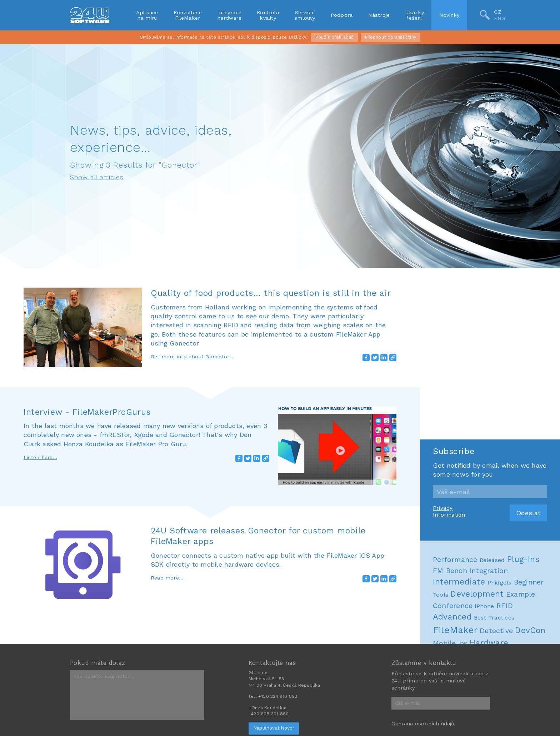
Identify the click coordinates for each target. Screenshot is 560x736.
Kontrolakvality (268, 15)
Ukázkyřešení (414, 15)
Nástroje (379, 15)
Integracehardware (229, 15)
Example (521, 594)
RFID (505, 606)
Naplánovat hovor (274, 728)
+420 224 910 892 (278, 696)
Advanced (452, 617)
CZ (497, 12)
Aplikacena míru (147, 15)
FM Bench (450, 571)
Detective (496, 631)
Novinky (449, 15)
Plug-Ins (523, 559)
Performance (455, 560)
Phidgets (500, 583)
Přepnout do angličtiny (391, 37)
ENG (499, 19)
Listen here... (40, 457)
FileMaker (455, 630)
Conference (453, 606)
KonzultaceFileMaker (188, 15)
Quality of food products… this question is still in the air (271, 293)
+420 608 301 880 (269, 714)
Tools (441, 595)
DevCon (530, 630)
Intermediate (459, 582)
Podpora (342, 15)
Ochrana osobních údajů (423, 723)
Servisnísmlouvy (305, 15)
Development (477, 594)
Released (492, 560)
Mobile (444, 643)
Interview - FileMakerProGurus (87, 412)
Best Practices (494, 618)
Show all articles (97, 177)
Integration (489, 571)
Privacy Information (449, 511)
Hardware (489, 643)
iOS (463, 644)
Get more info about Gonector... (192, 357)
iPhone (484, 606)
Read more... (167, 578)
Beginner (529, 582)
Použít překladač (334, 37)
